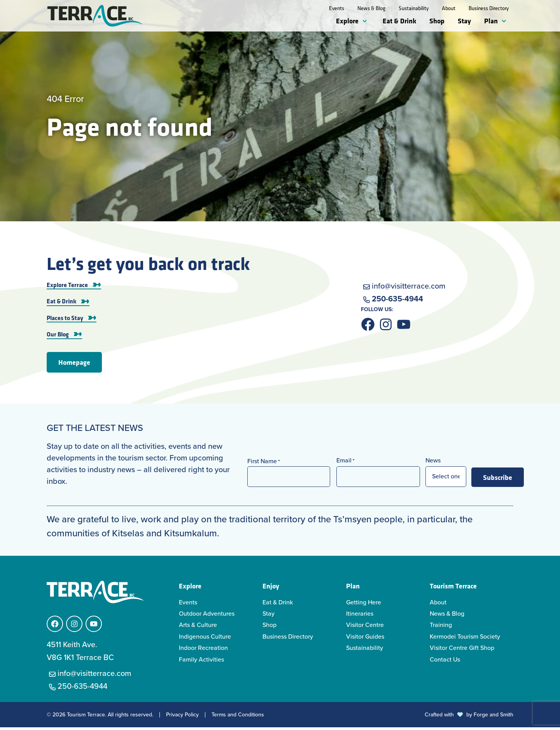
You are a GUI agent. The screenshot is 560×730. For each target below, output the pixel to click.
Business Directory (489, 8)
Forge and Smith (493, 717)
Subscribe (498, 480)
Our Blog (58, 336)
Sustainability (414, 8)
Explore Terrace (67, 287)
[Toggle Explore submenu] (366, 21)
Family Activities (201, 662)
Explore (347, 21)
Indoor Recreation (203, 650)
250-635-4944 (397, 301)
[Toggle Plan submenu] (506, 21)
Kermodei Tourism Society (465, 639)
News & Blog (371, 8)
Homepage (74, 364)
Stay (464, 21)
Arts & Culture (198, 628)
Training (441, 628)
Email (345, 463)
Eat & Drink (399, 21)
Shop (437, 21)
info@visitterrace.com (409, 288)
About (449, 8)
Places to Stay (65, 320)
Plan (491, 21)
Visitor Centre (365, 628)
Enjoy (271, 588)
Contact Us (445, 662)
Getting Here (364, 605)
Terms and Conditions (238, 718)
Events (337, 8)
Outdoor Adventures (207, 616)
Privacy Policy (182, 718)
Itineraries (360, 616)
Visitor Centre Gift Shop (462, 650)
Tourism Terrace (453, 588)
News (433, 463)
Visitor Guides (365, 639)
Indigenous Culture (205, 639)
